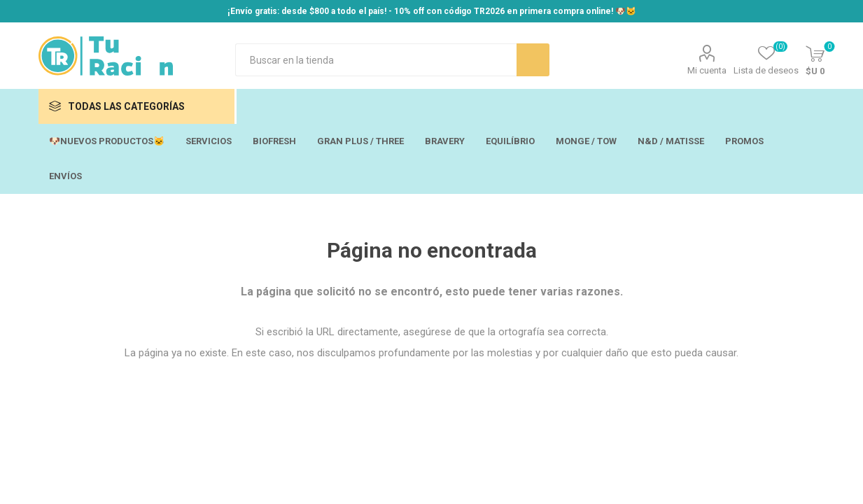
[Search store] (376, 60)
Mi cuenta (707, 70)
